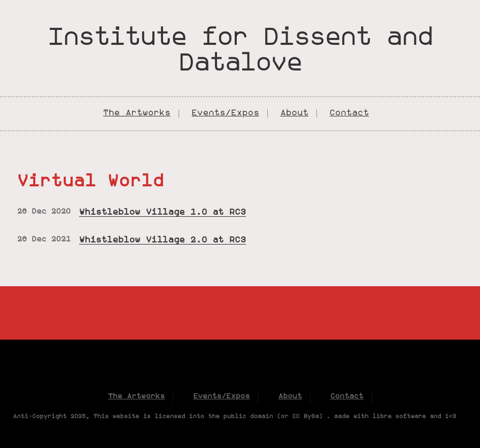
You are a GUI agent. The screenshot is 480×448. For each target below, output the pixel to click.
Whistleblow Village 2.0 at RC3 (162, 240)
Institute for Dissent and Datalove (240, 51)
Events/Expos (226, 113)
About (294, 113)
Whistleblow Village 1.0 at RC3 (162, 213)
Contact (349, 113)
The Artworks (137, 113)
